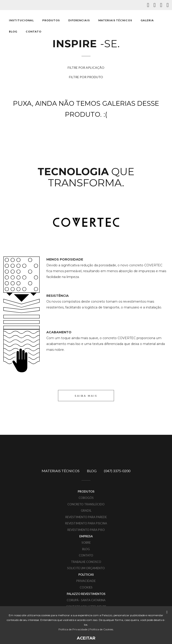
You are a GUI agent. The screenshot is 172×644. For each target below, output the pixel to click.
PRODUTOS (51, 20)
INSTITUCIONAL (21, 20)
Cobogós (86, 498)
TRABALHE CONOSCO (86, 562)
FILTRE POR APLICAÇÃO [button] (86, 68)
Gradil (86, 510)
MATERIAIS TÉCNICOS (115, 20)
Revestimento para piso (86, 530)
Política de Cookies (101, 629)
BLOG (13, 31)
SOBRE (86, 543)
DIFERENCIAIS (79, 20)
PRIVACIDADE (86, 581)
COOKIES (86, 587)
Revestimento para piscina (86, 523)
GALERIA (147, 20)
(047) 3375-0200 (117, 471)
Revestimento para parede (86, 517)
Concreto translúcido (86, 504)
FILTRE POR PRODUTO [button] (86, 77)
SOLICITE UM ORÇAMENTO (86, 568)
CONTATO (34, 31)
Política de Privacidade (73, 629)
